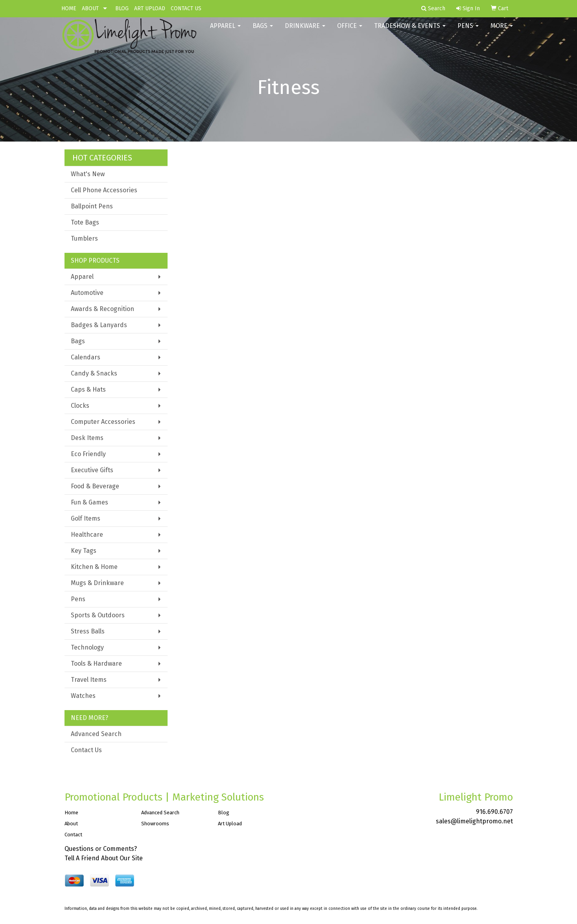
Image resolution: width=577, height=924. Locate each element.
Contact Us (86, 750)
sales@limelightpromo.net (474, 821)
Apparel (225, 31)
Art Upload (230, 824)
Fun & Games (89, 502)
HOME (69, 8)
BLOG (122, 8)
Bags (263, 31)
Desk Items (87, 438)
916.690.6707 (494, 812)
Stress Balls (88, 631)
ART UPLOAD (150, 8)
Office (350, 31)
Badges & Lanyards (99, 325)
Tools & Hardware (96, 664)
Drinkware (305, 31)
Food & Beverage (95, 486)
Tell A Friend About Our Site (104, 858)
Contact (73, 835)
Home (71, 813)
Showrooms (155, 824)
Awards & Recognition (102, 309)
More (502, 31)
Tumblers (84, 238)
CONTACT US (186, 8)
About (71, 824)
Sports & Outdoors (98, 615)
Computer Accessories (103, 422)
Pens (468, 31)
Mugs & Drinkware (97, 583)
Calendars (86, 357)
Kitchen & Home (94, 567)
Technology (87, 647)
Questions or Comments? (101, 849)
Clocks (80, 406)
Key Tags (84, 551)
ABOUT (90, 8)
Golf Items (86, 518)
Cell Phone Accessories (104, 190)
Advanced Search (96, 734)
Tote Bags (85, 222)
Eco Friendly (88, 454)
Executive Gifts (92, 470)
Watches (83, 696)
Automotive (87, 293)
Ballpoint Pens (92, 206)
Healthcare (87, 535)
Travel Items (89, 680)
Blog (224, 813)
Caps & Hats (88, 389)
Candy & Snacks (94, 373)
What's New (88, 174)
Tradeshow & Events (410, 31)
